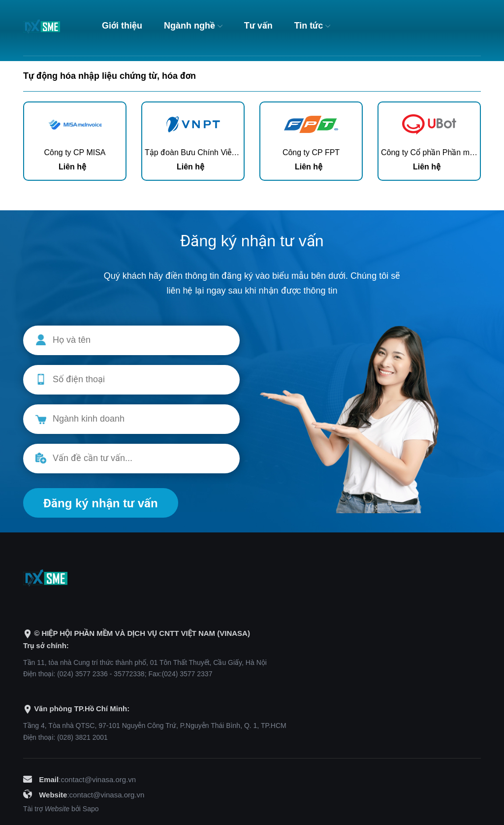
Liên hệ (72, 167)
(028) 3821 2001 (82, 737)
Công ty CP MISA (75, 152)
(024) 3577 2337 (187, 674)
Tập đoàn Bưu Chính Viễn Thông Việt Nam (220, 152)
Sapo (91, 809)
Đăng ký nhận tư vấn (101, 503)
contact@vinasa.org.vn (98, 779)
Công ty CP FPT (311, 152)
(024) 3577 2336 (82, 674)
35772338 (129, 674)
